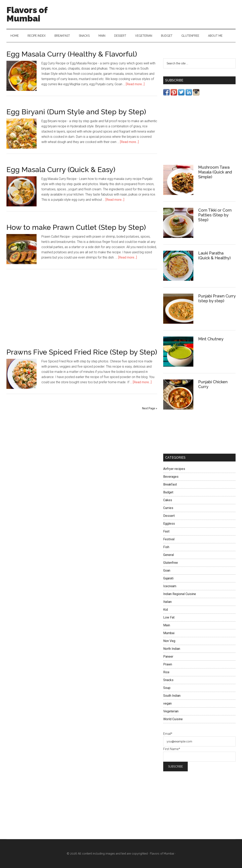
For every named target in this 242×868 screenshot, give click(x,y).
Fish (166, 547)
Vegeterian (171, 711)
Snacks (168, 680)
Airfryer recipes (174, 469)
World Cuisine (173, 719)
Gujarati (168, 578)
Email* (168, 734)
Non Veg (169, 641)
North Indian (172, 649)
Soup (167, 688)
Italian (167, 602)
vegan (167, 703)
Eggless (169, 524)
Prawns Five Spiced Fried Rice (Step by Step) (82, 352)
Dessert (169, 516)
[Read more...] (135, 84)
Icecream (170, 586)
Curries (168, 508)
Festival (169, 539)
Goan (167, 570)
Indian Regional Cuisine (180, 594)
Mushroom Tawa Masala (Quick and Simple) (215, 172)
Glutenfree (171, 563)
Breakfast (170, 484)
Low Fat (169, 617)
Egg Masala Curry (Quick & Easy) (61, 169)
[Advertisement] (82, 306)
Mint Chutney (211, 339)
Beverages (171, 477)
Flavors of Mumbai (27, 14)
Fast (166, 531)
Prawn (168, 664)
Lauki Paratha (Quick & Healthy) (214, 256)
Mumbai (169, 633)
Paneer (168, 657)
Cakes (168, 500)
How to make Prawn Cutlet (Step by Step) (76, 227)
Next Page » (150, 408)
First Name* (172, 749)
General (169, 555)
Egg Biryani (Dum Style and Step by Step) (76, 112)
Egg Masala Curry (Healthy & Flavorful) (72, 54)
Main (167, 625)
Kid (166, 610)
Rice (166, 672)
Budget (168, 492)
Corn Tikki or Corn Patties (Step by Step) (215, 215)
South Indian (172, 696)
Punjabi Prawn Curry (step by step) (217, 298)
